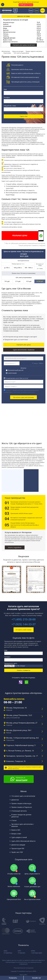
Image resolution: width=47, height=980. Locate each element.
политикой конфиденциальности (24, 392)
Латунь (6, 34)
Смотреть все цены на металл (24, 45)
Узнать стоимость (24, 670)
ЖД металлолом (9, 32)
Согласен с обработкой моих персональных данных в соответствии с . (21, 391)
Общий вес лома (10, 106)
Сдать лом (24, 116)
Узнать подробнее (15, 547)
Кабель (6, 24)
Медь (5, 28)
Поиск (31, 10)
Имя (5, 89)
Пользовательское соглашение (24, 968)
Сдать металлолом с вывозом (24, 350)
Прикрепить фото (11, 663)
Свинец (6, 36)
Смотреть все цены (24, 345)
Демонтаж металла (10, 42)
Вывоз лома (8, 40)
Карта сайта (23, 975)
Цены (37, 10)
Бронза (6, 30)
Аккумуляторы (9, 22)
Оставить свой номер (23, 630)
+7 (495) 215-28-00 (24, 619)
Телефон (7, 98)
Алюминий (7, 26)
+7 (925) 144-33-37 (24, 624)
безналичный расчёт (16, 370)
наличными (12, 373)
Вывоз (43, 10)
